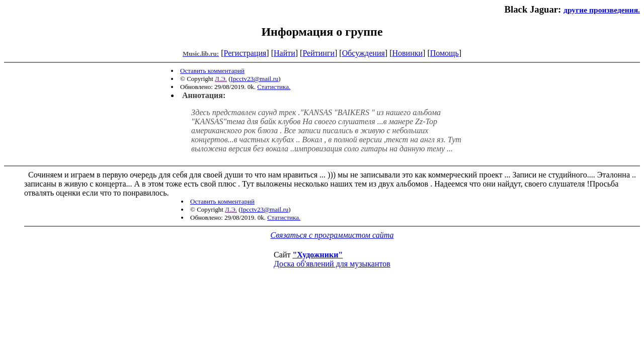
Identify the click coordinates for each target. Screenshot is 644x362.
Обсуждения (364, 53)
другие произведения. (602, 10)
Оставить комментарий (212, 71)
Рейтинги (318, 53)
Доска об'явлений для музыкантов (332, 264)
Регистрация (245, 53)
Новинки (407, 53)
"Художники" (317, 255)
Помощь (445, 53)
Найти (285, 53)
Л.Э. (221, 79)
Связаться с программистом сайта (332, 235)
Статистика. (274, 87)
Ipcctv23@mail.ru (255, 79)
